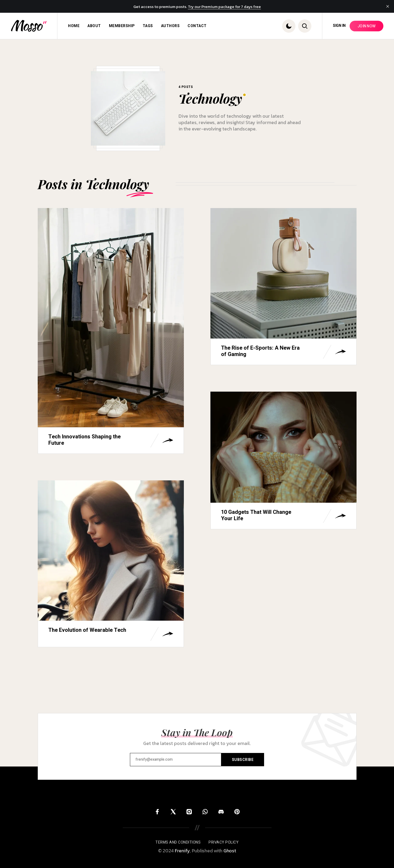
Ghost (230, 851)
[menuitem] (74, 26)
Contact (197, 26)
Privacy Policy (224, 842)
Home (74, 26)
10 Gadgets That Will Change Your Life (256, 515)
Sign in (339, 26)
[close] (388, 6)
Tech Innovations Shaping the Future (84, 440)
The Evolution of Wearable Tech (87, 630)
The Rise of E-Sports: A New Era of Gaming (260, 351)
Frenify (182, 851)
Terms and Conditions (178, 842)
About (94, 26)
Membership (122, 26)
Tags (148, 26)
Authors (170, 26)
